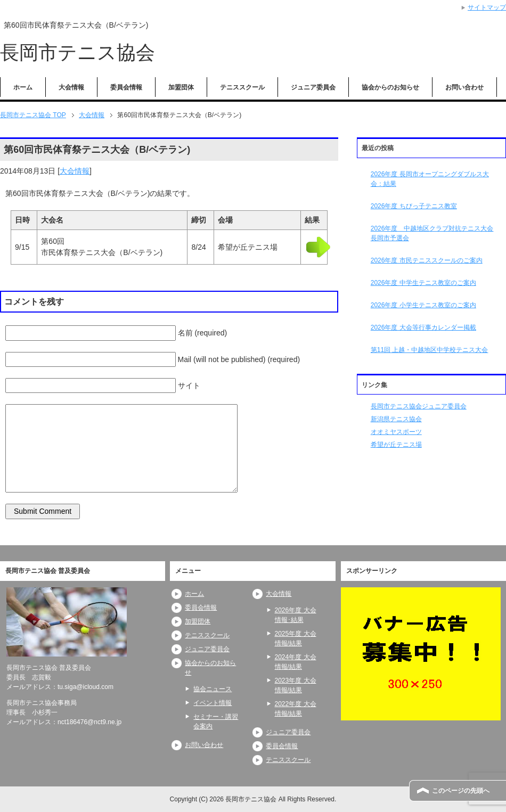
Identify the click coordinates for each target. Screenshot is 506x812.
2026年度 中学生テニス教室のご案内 (423, 283)
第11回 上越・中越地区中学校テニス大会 (430, 350)
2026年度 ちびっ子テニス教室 (414, 206)
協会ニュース (213, 689)
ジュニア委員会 (313, 87)
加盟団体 (181, 87)
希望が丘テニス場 (396, 445)
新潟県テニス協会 (396, 419)
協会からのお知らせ (390, 87)
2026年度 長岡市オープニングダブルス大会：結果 (430, 179)
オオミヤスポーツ (396, 432)
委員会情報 (126, 87)
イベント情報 (213, 703)
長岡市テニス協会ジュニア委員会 (419, 406)
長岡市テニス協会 (77, 52)
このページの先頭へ (461, 791)
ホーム (23, 87)
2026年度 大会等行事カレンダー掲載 (423, 327)
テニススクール (242, 87)
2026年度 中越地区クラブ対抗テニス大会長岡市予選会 (432, 233)
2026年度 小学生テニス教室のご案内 (423, 305)
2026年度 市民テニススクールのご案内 (427, 260)
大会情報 (71, 87)
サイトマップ (487, 7)
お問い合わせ (464, 87)
